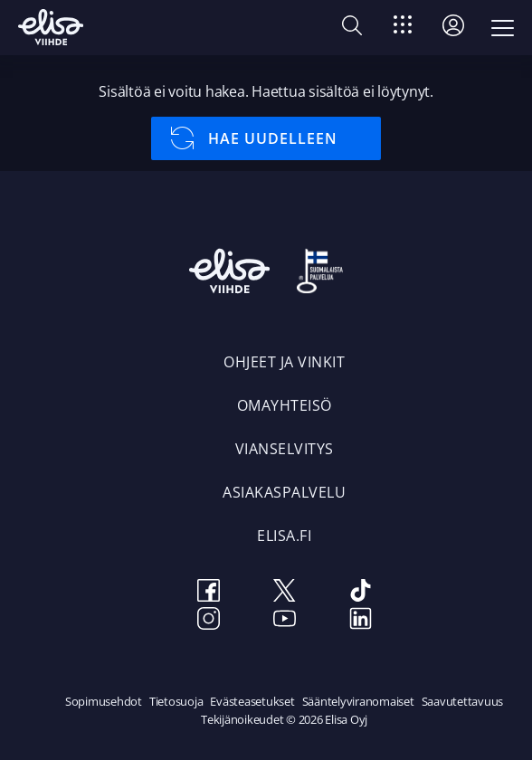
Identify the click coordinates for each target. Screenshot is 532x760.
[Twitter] (284, 593)
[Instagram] (208, 621)
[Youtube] (284, 621)
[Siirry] (403, 28)
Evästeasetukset (252, 701)
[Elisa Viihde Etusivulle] (51, 27)
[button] (352, 29)
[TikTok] (360, 593)
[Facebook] (208, 593)
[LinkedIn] (360, 621)
